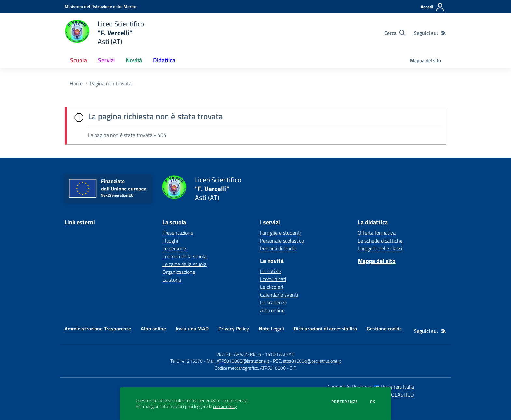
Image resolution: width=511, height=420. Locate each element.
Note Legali (271, 329)
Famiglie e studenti (280, 233)
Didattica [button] (164, 60)
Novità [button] (134, 60)
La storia (172, 280)
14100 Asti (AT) (280, 354)
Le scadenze (273, 302)
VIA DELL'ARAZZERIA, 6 (239, 354)
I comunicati (273, 279)
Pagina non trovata (111, 83)
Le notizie (270, 271)
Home (76, 83)
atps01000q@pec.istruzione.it (312, 361)
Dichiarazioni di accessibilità (325, 329)
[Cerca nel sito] (395, 33)
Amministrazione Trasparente (98, 329)
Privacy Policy (234, 329)
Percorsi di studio (278, 248)
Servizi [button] (106, 60)
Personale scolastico (282, 241)
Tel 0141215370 (187, 361)
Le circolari (271, 287)
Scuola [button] (79, 60)
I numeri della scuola (184, 256)
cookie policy (225, 406)
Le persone (174, 248)
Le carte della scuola (184, 264)
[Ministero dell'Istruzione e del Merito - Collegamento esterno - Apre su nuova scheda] (100, 6)
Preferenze (345, 402)
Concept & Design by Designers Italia (371, 387)
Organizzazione (179, 272)
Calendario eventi (279, 295)
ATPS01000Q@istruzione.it (243, 361)
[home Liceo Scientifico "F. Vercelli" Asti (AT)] (104, 33)
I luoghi (170, 241)
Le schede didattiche (380, 241)
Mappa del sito (425, 60)
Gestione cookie (384, 329)
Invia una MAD (192, 329)
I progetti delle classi (380, 248)
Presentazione (178, 233)
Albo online (272, 310)
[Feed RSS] (444, 33)
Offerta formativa (377, 233)
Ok (373, 402)
